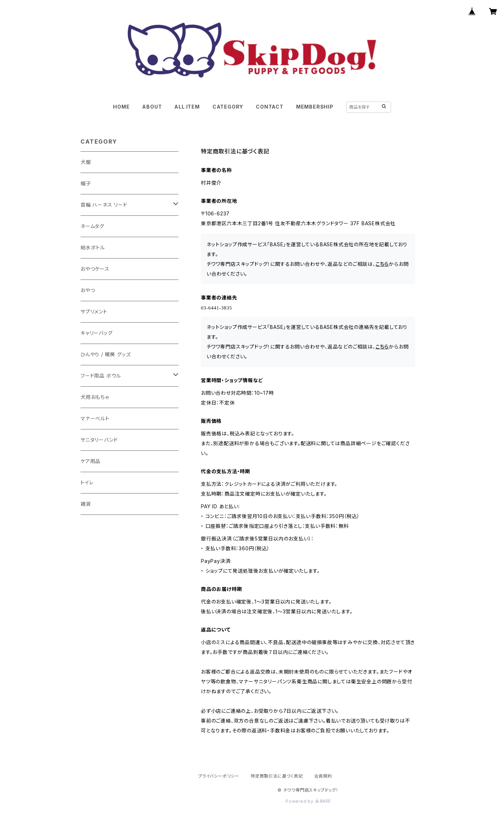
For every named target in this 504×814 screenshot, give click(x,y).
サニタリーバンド (99, 440)
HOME (121, 107)
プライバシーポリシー (219, 776)
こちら (382, 264)
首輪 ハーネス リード (104, 205)
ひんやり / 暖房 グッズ (106, 354)
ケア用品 (90, 461)
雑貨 (86, 504)
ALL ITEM (187, 107)
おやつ (88, 290)
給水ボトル (93, 247)
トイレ (87, 482)
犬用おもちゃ (95, 397)
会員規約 (323, 776)
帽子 (86, 183)
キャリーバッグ (97, 333)
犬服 (86, 162)
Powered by (308, 801)
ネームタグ (92, 226)
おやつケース (95, 269)
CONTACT (270, 107)
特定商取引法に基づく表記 (277, 776)
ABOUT (152, 107)
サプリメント (94, 312)
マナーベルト (95, 418)
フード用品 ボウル (101, 376)
